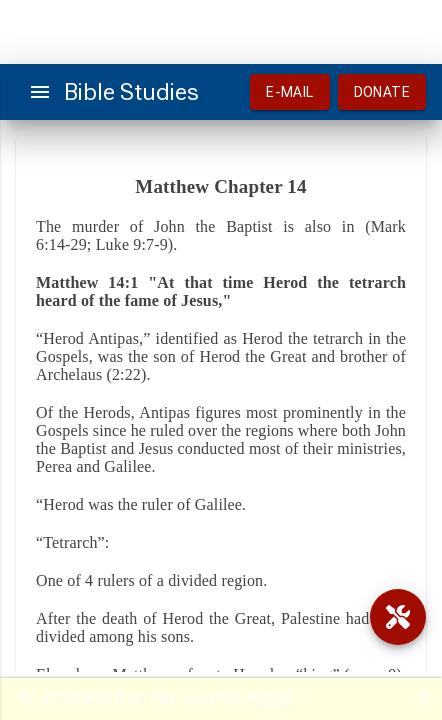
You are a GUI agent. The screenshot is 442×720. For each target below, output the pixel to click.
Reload (270, 698)
